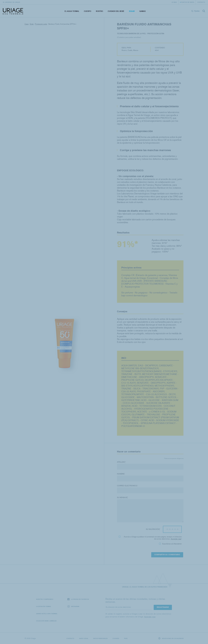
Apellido (121, 462)
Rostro (99, 11)
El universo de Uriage (11, 2)
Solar (132, 11)
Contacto (201, 2)
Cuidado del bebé (116, 11)
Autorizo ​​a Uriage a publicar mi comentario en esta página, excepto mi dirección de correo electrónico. (150, 538)
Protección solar (41, 24)
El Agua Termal (72, 11)
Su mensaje (122, 498)
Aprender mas (176, 539)
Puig (126, 638)
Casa (27, 24)
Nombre (121, 474)
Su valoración (153, 529)
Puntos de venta (188, 2)
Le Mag (174, 2)
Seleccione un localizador (171, 638)
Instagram (73, 606)
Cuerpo (88, 11)
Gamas (142, 11)
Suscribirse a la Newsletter (170, 544)
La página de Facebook (78, 599)
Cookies (116, 638)
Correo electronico (127, 486)
